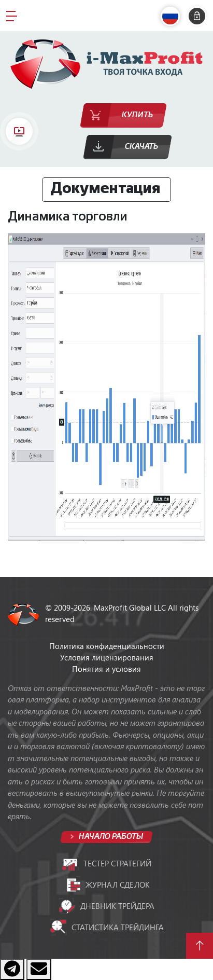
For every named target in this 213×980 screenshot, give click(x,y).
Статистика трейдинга (107, 927)
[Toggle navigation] (12, 16)
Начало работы (110, 837)
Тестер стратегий (106, 864)
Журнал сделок (107, 885)
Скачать (141, 147)
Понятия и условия (106, 669)
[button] (173, 16)
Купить (137, 115)
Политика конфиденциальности (107, 646)
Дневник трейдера (106, 906)
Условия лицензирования (107, 657)
